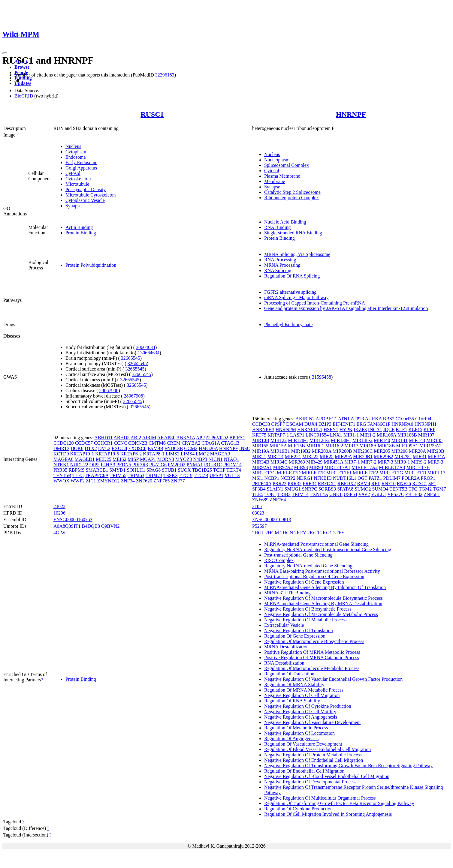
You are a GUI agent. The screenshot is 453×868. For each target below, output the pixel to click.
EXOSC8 (137, 448)
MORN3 (166, 459)
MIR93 (301, 467)
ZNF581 (432, 494)
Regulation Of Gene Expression (295, 636)
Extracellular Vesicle (284, 625)
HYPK (346, 429)
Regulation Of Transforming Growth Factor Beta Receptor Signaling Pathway (339, 803)
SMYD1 (117, 470)
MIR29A (343, 457)
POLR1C (213, 465)
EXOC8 (119, 448)
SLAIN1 (275, 489)
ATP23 (357, 419)
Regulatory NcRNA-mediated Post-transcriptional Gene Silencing (328, 550)
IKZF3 (360, 429)
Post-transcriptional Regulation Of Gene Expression (314, 577)
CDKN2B (138, 443)
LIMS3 (173, 454)
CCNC (120, 443)
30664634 (146, 347)
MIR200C (363, 451)
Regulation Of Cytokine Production (298, 809)
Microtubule (77, 184)
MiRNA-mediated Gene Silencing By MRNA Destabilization (323, 604)
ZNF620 (144, 481)
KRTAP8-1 (154, 454)
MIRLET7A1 (337, 467)
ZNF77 (178, 481)
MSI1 (258, 478)
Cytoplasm (76, 152)
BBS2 (389, 419)
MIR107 (426, 435)
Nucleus (73, 146)
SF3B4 (259, 489)
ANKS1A (186, 438)
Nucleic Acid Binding (285, 222)
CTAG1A (211, 443)
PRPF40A (262, 484)
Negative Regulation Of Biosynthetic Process (308, 609)
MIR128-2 (320, 440)
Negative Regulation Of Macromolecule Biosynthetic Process (323, 598)
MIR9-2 (419, 462)
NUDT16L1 (345, 478)
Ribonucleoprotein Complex (291, 198)
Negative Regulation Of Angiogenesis (301, 717)
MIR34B (261, 462)
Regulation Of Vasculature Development (303, 744)
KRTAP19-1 (82, 454)
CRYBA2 (191, 443)
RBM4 (364, 484)
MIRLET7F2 (365, 473)
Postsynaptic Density (86, 189)
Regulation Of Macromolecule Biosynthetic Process (314, 641)
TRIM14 (300, 494)
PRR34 (310, 484)
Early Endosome (81, 162)
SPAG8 (154, 470)
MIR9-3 (436, 462)
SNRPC (310, 489)
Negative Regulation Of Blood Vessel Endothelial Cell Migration (327, 776)
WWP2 (78, 481)
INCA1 (375, 429)
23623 (59, 506)
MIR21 (259, 457)
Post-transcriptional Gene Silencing (298, 555)
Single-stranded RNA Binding (293, 233)
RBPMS (76, 470)
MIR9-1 (402, 462)
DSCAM (295, 424)
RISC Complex (279, 560)
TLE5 (78, 475)
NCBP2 (288, 478)
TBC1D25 (202, 470)
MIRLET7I (415, 473)
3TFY (339, 533)
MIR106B (407, 435)
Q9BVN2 (110, 526)
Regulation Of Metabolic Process (296, 728)
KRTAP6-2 (131, 454)
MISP (133, 459)
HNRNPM (286, 429)
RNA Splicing (278, 270)
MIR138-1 (341, 440)
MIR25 (327, 457)
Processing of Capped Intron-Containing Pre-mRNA (315, 303)
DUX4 (311, 424)
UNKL (336, 494)
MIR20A (417, 451)
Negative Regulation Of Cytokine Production (308, 706)
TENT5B (62, 475)
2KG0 (313, 533)
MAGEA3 (220, 454)
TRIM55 (118, 475)
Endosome (76, 157)
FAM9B (156, 448)
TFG (413, 489)
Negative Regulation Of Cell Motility (300, 712)
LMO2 (202, 454)
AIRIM (149, 438)
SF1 (432, 484)
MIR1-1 (351, 435)
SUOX (184, 470)
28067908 (109, 390)
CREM (174, 443)
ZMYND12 (109, 481)
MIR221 (293, 457)
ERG (361, 424)
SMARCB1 (97, 470)
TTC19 (186, 475)
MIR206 (400, 451)
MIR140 (382, 440)
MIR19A (261, 451)
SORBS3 (327, 489)
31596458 (322, 377)
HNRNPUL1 (310, 429)
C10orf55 (405, 419)
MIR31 (420, 457)
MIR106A (387, 435)
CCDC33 (261, 424)
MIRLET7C (264, 473)
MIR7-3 (385, 462)
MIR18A (368, 446)
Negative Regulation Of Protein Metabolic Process (313, 755)
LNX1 (336, 435)
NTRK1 (61, 465)
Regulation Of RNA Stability (292, 701)
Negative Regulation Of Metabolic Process (305, 620)
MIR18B (386, 446)
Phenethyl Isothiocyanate (288, 324)
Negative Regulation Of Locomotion (299, 733)
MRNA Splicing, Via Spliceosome (297, 254)
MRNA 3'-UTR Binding (287, 593)
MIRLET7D (289, 473)
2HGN (287, 533)
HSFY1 (331, 429)
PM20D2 (177, 465)
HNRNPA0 (402, 424)
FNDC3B (174, 448)
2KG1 (326, 533)
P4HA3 (108, 465)
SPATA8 (345, 489)
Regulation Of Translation (289, 674)
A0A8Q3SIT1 (67, 526)
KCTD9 (61, 454)
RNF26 (404, 484)
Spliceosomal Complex (287, 165)
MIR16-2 (334, 446)
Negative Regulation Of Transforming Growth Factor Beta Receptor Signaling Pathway (348, 766)
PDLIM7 (392, 478)
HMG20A (208, 448)
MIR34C (279, 462)
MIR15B (296, 446)
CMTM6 (157, 443)
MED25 (104, 459)
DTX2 (91, 448)
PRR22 (279, 484)
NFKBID (323, 478)
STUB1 (169, 470)
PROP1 (428, 478)
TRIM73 (154, 475)
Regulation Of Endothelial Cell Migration (304, 771)
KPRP (429, 429)
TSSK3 (170, 475)
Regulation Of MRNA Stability (294, 685)
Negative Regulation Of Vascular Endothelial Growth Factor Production (333, 679)
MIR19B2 (301, 451)
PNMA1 (195, 465)
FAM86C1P (379, 424)
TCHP (219, 470)
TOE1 (270, 494)
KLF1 (401, 429)
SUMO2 (363, 489)
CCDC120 (64, 443)
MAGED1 (85, 459)
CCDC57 (84, 443)
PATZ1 (375, 478)
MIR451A (333, 462)
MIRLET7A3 (392, 467)
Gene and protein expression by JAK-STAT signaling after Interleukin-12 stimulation (346, 308)
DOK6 (77, 448)
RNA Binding (277, 227)
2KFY (300, 533)
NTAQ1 (231, 459)
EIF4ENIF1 (344, 424)
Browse (22, 67)
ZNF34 (128, 481)
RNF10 (389, 484)
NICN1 (215, 459)
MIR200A (322, 451)
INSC (245, 448)
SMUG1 (293, 489)
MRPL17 (436, 473)
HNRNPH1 (425, 424)
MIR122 (279, 440)
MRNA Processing (282, 265)
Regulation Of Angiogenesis (291, 739)
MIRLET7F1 (339, 473)
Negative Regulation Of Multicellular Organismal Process (320, 798)
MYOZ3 (184, 459)
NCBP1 (272, 478)
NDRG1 (305, 478)
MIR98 (316, 467)
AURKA (373, 419)
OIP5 (95, 465)
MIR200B (342, 451)
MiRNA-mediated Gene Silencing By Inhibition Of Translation (325, 587)
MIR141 (400, 440)
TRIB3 (284, 494)
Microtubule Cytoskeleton (91, 195)
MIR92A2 (283, 467)
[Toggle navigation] (5, 53)
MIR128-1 (298, 440)
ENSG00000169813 (272, 520)
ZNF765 (162, 481)
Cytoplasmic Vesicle (85, 200)
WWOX (61, 481)
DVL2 (104, 448)
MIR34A (436, 457)
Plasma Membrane (282, 176)
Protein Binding (81, 233)
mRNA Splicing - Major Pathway (296, 297)
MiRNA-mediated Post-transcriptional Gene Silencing (316, 544)
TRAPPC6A (97, 475)
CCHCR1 (103, 443)
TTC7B (201, 475)
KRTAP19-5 (107, 454)
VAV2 (364, 494)
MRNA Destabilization (286, 647)
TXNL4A (319, 494)
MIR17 (351, 446)
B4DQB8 (91, 526)
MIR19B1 (280, 451)
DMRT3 (61, 448)
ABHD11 (103, 438)
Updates (23, 83)
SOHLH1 (136, 470)
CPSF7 (278, 424)
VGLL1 (379, 494)
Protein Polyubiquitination (91, 265)
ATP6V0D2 (217, 438)
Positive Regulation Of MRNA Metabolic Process (312, 652)
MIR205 (382, 451)
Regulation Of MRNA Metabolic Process (304, 690)
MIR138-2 (363, 440)
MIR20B (436, 451)
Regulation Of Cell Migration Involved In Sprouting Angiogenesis (328, 814)
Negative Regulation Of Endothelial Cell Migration (314, 760)
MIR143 (417, 440)
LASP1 (297, 435)
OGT (362, 478)
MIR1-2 (368, 435)
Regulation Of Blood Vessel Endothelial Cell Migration (317, 749)
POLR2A (411, 478)
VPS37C (396, 494)
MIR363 (297, 462)
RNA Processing (280, 260)
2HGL (258, 533)
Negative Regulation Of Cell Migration (302, 695)
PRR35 (60, 470)
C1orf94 (423, 419)
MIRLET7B (418, 467)
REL (376, 484)
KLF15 (415, 429)
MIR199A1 (407, 446)
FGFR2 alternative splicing (290, 292)
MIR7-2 (369, 462)
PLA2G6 (158, 465)
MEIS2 (119, 459)
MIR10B (261, 440)
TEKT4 (234, 470)
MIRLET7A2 (365, 467)
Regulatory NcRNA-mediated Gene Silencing (308, 566)
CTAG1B (230, 443)
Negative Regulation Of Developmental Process (310, 782)
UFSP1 (216, 475)
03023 (258, 513)
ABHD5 (121, 438)
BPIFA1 (237, 438)
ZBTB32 (414, 494)
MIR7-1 (352, 462)
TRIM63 (136, 475)
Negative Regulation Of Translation (299, 631)
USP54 (350, 494)
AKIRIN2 (305, 419)
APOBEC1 (326, 419)
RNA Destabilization (284, 663)
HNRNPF (351, 114)
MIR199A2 (430, 446)
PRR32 (294, 484)
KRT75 (259, 435)
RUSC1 (152, 114)
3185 (257, 506)
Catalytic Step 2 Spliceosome (292, 192)
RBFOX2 (347, 484)
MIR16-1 (315, 446)
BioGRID (24, 96)
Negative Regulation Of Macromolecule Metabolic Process (321, 614)
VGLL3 (232, 475)
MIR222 (310, 457)
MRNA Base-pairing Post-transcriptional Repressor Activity (322, 571)
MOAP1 (148, 459)
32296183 (165, 75)
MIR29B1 (363, 457)
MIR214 (275, 457)
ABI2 (136, 438)
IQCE (389, 429)
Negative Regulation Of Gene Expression (304, 582)
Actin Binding (79, 227)
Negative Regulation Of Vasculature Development (312, 722)
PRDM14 (232, 465)
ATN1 (344, 419)
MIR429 (314, 462)
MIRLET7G (391, 473)
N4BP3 (200, 459)
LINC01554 (317, 435)
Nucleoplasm (277, 160)
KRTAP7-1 (278, 435)
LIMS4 (188, 454)
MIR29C (403, 457)
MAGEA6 (63, 459)
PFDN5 (124, 465)
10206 (59, 513)
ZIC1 (91, 481)
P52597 (260, 526)
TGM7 (439, 489)
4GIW (59, 533)
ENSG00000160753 (73, 520)
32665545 (131, 358)
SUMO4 (380, 489)
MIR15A (278, 446)
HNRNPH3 (263, 429)
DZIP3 (325, 424)
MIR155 (260, 446)
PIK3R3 (140, 465)
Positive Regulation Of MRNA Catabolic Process (312, 658)
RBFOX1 (327, 484)
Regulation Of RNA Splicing (292, 276)
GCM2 (191, 448)
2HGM (272, 533)
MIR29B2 (384, 457)
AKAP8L (166, 438)
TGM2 (425, 489)
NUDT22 (79, 465)
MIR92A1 (262, 467)
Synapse (73, 206)
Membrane (275, 181)
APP (200, 438)
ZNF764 (278, 500)
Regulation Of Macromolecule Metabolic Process (312, 668)
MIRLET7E (313, 473)
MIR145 (434, 440)
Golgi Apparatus (81, 168)
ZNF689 (260, 500)
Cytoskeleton (78, 179)
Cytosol (73, 173)
